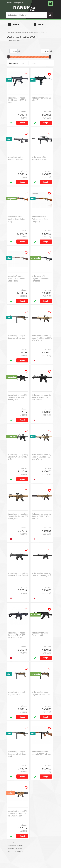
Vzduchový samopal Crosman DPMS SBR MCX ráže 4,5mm (17, 635)
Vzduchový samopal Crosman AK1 (40, 634)
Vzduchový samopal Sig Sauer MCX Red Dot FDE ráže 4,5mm (42, 338)
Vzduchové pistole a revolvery (23, 32)
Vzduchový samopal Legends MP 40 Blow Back (17, 754)
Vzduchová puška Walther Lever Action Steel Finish (17, 278)
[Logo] (24, 10)
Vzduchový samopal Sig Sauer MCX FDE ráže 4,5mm (41, 516)
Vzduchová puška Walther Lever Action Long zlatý (40, 219)
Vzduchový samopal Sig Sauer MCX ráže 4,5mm (41, 575)
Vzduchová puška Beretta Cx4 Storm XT (41, 158)
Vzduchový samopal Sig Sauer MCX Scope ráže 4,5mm (18, 457)
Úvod (10, 32)
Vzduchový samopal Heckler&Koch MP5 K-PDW (17, 100)
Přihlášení (9, 3)
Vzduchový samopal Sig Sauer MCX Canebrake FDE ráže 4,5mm (18, 813)
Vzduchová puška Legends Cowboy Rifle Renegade (41, 278)
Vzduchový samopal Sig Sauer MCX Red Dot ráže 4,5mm (18, 397)
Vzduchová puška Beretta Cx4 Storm (16, 158)
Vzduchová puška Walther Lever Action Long (17, 219)
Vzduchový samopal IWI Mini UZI (42, 99)
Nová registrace (18, 3)
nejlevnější (24, 63)
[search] (50, 15)
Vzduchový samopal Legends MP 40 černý (41, 693)
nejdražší (33, 63)
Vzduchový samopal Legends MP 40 (16, 693)
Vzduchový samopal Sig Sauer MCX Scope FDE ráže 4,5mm (41, 457)
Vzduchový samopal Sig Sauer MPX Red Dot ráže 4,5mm (41, 397)
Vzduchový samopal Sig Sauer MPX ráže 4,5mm (18, 575)
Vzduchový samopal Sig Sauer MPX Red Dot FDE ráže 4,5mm (18, 516)
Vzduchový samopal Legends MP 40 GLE (16, 337)
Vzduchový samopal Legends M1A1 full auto (42, 753)
